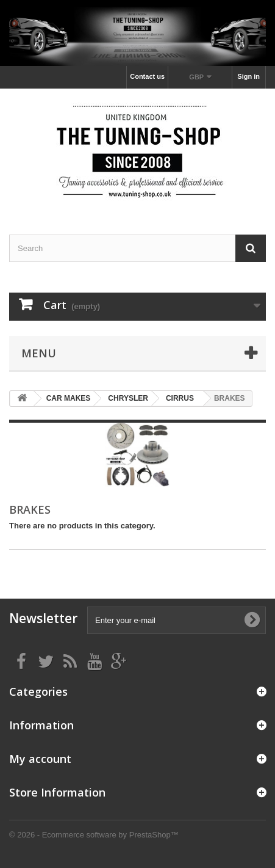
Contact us (147, 76)
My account (40, 759)
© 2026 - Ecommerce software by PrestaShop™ (94, 835)
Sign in (248, 76)
